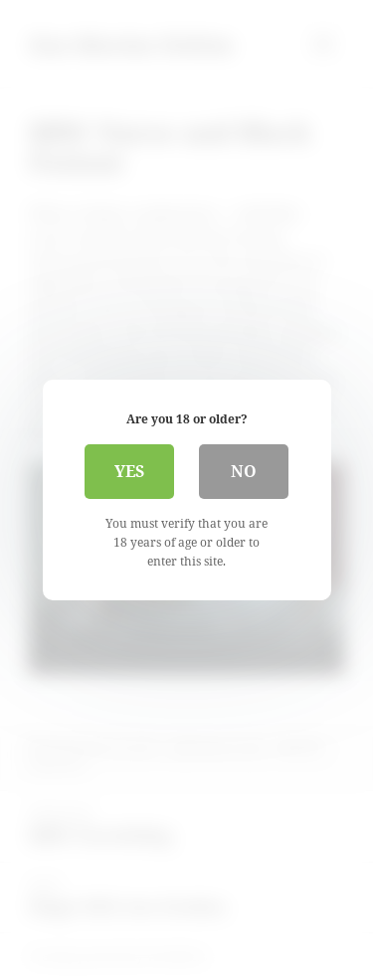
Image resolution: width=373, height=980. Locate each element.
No (244, 471)
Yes (129, 471)
